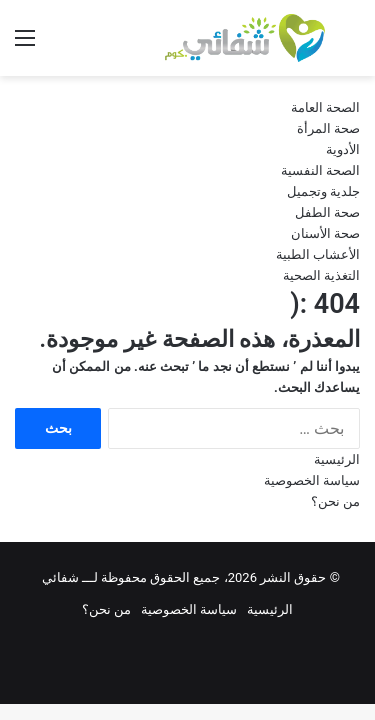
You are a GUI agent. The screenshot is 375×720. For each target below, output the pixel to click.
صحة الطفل (327, 212)
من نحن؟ (335, 501)
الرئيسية (337, 459)
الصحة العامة (325, 107)
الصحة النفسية (320, 170)
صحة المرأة (328, 128)
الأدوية (343, 149)
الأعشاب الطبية (318, 254)
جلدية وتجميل (323, 191)
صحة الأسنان (325, 233)
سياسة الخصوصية (312, 480)
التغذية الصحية (321, 275)
